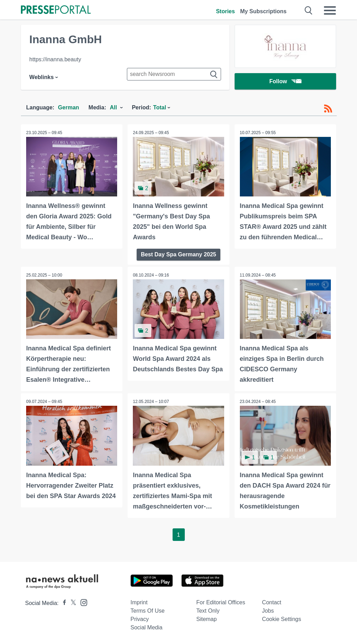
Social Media (146, 627)
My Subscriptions (263, 11)
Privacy (139, 619)
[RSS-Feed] (328, 109)
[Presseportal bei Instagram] (82, 602)
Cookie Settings (282, 619)
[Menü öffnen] (330, 10)
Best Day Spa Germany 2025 (178, 254)
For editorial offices (221, 602)
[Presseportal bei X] (71, 603)
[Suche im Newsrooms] (174, 74)
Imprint (139, 602)
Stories (225, 11)
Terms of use (147, 610)
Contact (272, 602)
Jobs (268, 610)
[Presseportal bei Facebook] (62, 603)
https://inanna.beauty (55, 59)
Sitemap (207, 619)
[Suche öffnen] (309, 10)
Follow (286, 82)
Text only (208, 610)
